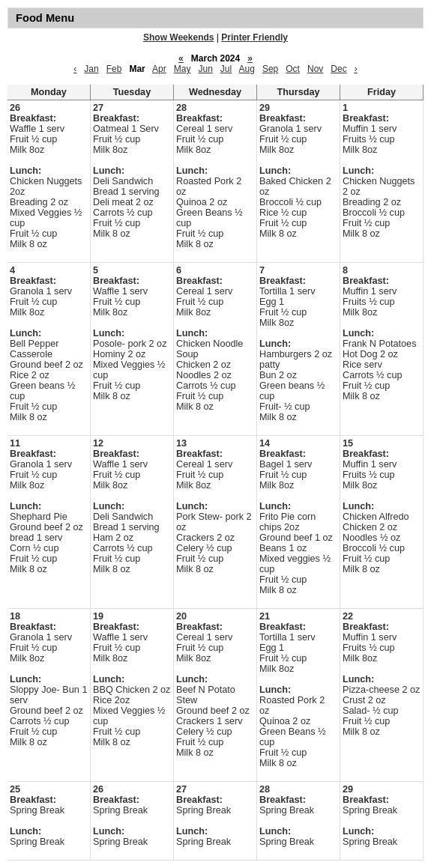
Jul (226, 69)
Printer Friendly (254, 37)
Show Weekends (178, 37)
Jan (91, 69)
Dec (338, 69)
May (183, 69)
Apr (159, 69)
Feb (114, 69)
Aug (247, 69)
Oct (293, 69)
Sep (270, 69)
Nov (315, 69)
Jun (205, 69)
